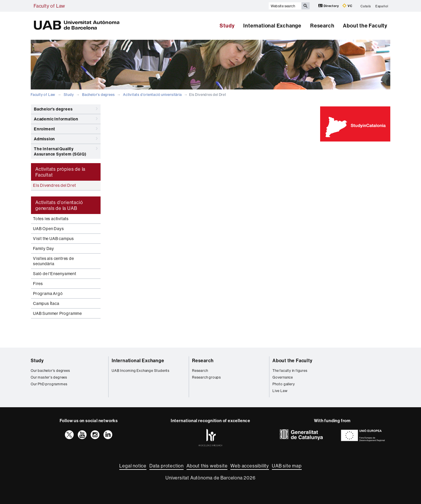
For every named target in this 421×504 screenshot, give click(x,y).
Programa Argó (48, 294)
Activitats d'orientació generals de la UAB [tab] (59, 205)
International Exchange (272, 26)
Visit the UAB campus (54, 239)
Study (227, 26)
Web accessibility (250, 466)
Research (322, 26)
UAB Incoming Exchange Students (141, 371)
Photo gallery (284, 384)
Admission (66, 139)
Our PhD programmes (49, 384)
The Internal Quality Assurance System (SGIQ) (66, 150)
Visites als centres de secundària (54, 261)
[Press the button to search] (306, 6)
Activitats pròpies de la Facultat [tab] (60, 172)
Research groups (207, 377)
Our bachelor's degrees (50, 371)
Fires (38, 284)
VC (347, 6)
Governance (283, 377)
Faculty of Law (49, 6)
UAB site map (287, 466)
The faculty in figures (290, 371)
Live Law (280, 391)
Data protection (166, 466)
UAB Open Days (48, 229)
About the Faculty (365, 26)
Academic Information (66, 119)
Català (366, 6)
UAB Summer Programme (57, 313)
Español (382, 6)
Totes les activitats (51, 219)
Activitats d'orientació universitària (152, 95)
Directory (329, 6)
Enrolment (66, 129)
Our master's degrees (49, 377)
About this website (207, 466)
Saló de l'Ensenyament (55, 274)
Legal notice (133, 466)
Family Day (44, 248)
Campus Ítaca (46, 303)
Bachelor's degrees (98, 95)
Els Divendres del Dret (55, 185)
